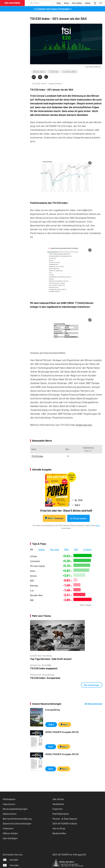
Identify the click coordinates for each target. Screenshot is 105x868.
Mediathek (58, 804)
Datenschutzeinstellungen (17, 823)
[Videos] (88, 3)
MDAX (66, 549)
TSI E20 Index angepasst (44, 668)
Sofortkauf (54, 518)
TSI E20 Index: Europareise (45, 678)
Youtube (11, 865)
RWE (32, 600)
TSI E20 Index (54, 71)
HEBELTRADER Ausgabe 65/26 (62, 754)
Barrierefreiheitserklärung (17, 819)
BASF (32, 581)
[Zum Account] (66, 3)
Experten (58, 809)
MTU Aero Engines (38, 566)
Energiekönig (52, 710)
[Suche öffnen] (32, 3)
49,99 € (51, 724)
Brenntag (34, 586)
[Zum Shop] (59, 3)
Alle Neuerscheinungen (93, 704)
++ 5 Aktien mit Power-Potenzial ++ (53, 9)
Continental (35, 561)
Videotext (8, 828)
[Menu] (101, 3)
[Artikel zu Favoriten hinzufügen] (46, 77)
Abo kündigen (10, 838)
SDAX (76, 549)
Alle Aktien (58, 799)
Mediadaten (9, 799)
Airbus (33, 571)
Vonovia (33, 576)
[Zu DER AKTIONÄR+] (77, 3)
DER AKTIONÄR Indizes (65, 823)
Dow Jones (55, 549)
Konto (98, 525)
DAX (32, 549)
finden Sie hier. (84, 425)
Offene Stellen (10, 833)
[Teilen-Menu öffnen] (34, 77)
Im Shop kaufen (78, 518)
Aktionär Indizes (39, 71)
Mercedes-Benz (36, 595)
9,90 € (51, 747)
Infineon (34, 556)
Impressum (9, 804)
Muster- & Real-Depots (65, 819)
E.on (32, 590)
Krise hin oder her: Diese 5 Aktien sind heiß (66, 511)
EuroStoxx (87, 549)
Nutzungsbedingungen (15, 809)
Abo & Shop (59, 828)
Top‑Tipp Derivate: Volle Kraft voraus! (51, 659)
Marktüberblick (61, 814)
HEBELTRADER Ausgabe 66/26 (62, 732)
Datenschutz (10, 814)
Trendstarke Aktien (69, 71)
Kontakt (10, 860)
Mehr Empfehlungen (92, 685)
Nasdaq (42, 549)
